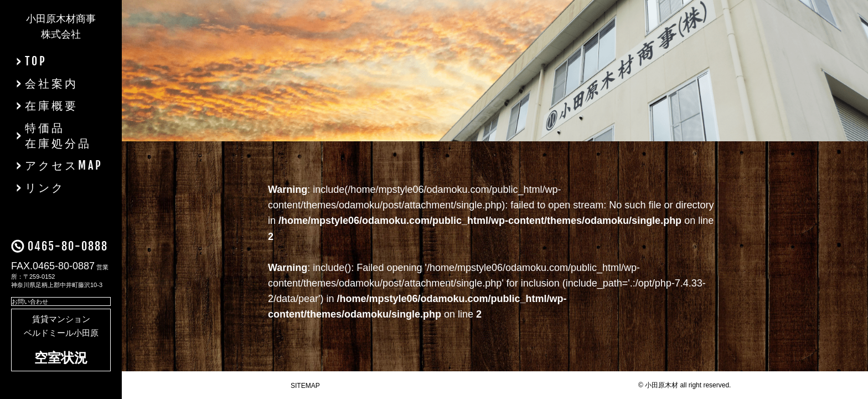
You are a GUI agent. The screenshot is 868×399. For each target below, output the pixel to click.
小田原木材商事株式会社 (61, 27)
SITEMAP (305, 386)
